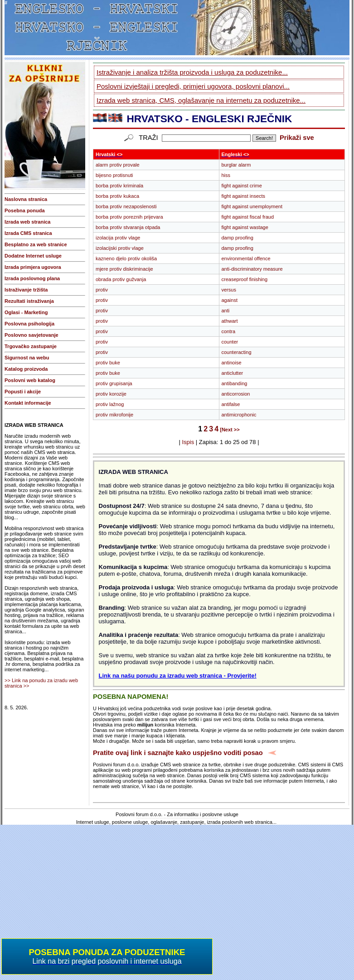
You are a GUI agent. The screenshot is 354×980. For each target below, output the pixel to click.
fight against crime (242, 186)
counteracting (237, 352)
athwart (230, 321)
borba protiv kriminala (119, 186)
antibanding (235, 383)
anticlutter (233, 373)
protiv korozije (111, 394)
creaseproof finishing (245, 279)
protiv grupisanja (114, 383)
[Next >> (230, 430)
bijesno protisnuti (114, 175)
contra (229, 331)
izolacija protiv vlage (118, 238)
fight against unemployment (252, 206)
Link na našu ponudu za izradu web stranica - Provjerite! (178, 676)
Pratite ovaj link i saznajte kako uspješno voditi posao (178, 753)
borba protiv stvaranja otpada (128, 227)
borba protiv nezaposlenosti (126, 206)
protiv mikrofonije (114, 415)
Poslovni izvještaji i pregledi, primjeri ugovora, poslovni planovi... (193, 86)
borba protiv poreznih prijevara (129, 217)
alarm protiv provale (118, 165)
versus (229, 290)
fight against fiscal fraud (248, 217)
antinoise (232, 363)
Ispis (188, 442)
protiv (102, 290)
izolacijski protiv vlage (120, 248)
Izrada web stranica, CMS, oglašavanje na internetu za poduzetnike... (201, 100)
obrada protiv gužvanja (121, 279)
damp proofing (238, 238)
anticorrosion (236, 394)
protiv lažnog (110, 404)
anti (226, 311)
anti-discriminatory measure (252, 269)
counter (230, 342)
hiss (226, 175)
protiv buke (108, 363)
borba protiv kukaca (117, 196)
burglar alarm (236, 165)
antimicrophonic (239, 415)
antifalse (231, 404)
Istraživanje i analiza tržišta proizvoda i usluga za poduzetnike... (192, 72)
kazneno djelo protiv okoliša (126, 258)
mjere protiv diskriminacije (124, 269)
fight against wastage (245, 227)
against (230, 300)
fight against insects (244, 196)
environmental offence (246, 258)
